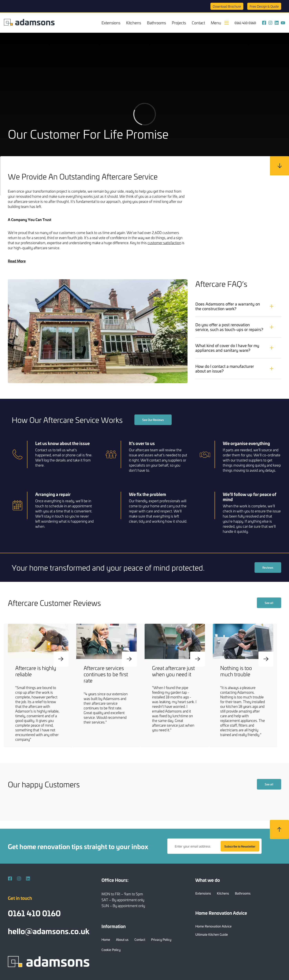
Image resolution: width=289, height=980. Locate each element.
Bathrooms (156, 23)
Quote (264, 6)
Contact (198, 23)
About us (122, 939)
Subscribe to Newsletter (240, 846)
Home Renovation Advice (213, 926)
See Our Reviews (153, 421)
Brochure (227, 6)
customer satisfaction (164, 243)
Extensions (111, 23)
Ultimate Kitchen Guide (212, 934)
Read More (17, 261)
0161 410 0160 (245, 23)
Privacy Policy (161, 939)
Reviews (268, 568)
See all (269, 603)
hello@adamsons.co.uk (49, 931)
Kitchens (134, 23)
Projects (179, 23)
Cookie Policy (111, 950)
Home (106, 939)
